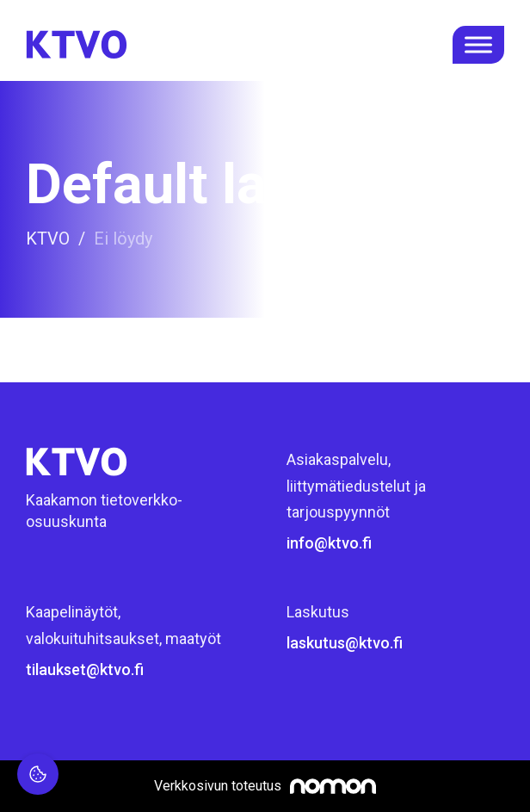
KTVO (48, 239)
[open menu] (478, 45)
